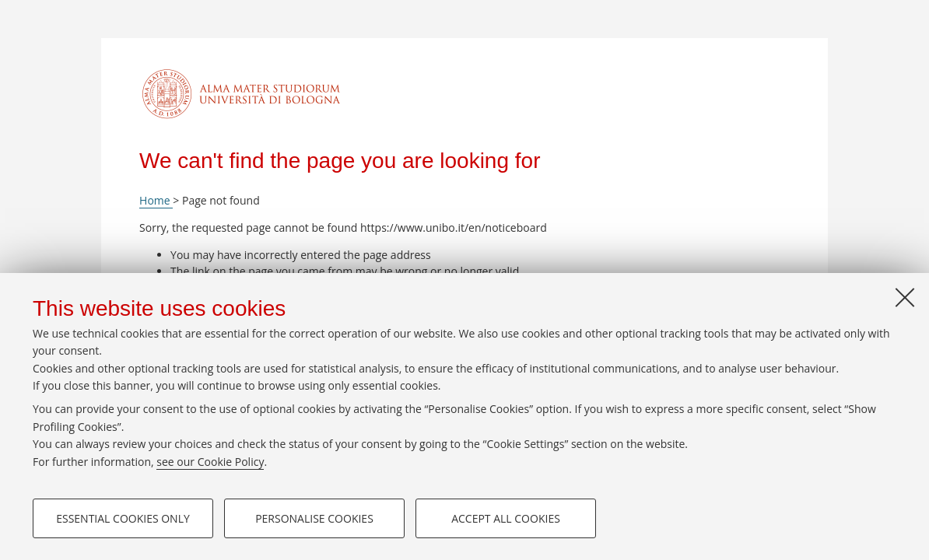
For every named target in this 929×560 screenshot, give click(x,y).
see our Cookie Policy (210, 462)
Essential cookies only (123, 518)
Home (156, 200)
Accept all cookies (506, 518)
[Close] (905, 297)
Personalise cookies (314, 518)
